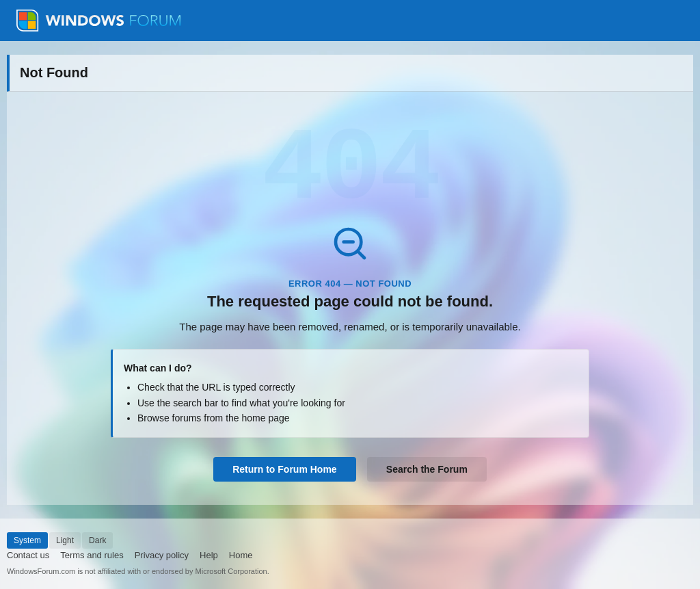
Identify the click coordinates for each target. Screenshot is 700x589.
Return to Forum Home (284, 469)
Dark (97, 540)
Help (209, 555)
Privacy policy (162, 555)
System (27, 540)
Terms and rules (92, 555)
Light (65, 540)
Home (241, 555)
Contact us (28, 555)
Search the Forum (427, 469)
